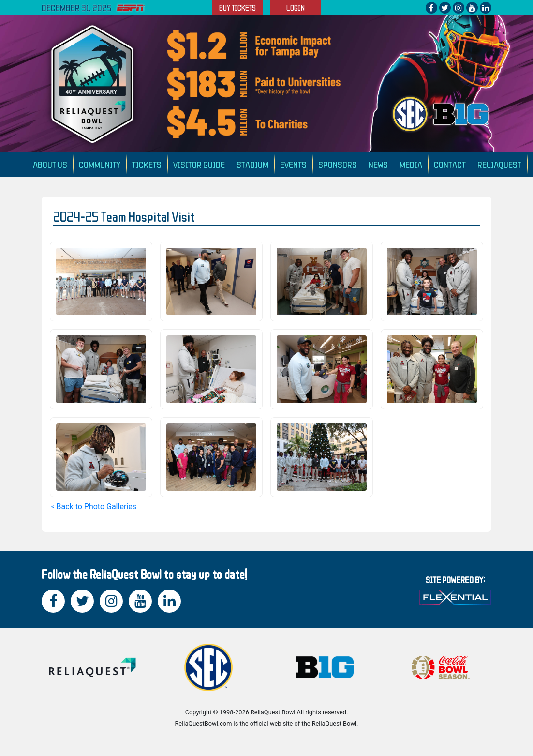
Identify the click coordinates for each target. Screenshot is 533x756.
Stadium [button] (252, 164)
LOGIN (296, 8)
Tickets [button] (147, 164)
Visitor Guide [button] (199, 164)
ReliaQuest (499, 164)
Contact (450, 164)
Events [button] (293, 164)
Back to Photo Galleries (96, 507)
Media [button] (411, 164)
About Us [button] (50, 164)
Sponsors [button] (338, 164)
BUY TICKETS (237, 8)
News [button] (378, 164)
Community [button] (100, 164)
